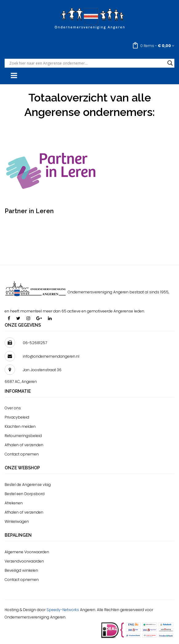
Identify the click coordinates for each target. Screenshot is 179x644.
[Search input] (87, 63)
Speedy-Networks (63, 610)
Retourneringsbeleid (23, 436)
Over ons (13, 408)
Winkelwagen (17, 521)
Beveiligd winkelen (21, 570)
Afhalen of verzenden (24, 445)
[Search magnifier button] (170, 63)
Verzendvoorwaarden (24, 561)
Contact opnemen (22, 454)
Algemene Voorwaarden (27, 552)
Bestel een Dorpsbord (25, 494)
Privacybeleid (17, 417)
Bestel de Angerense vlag (28, 485)
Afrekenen (14, 503)
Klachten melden (20, 426)
